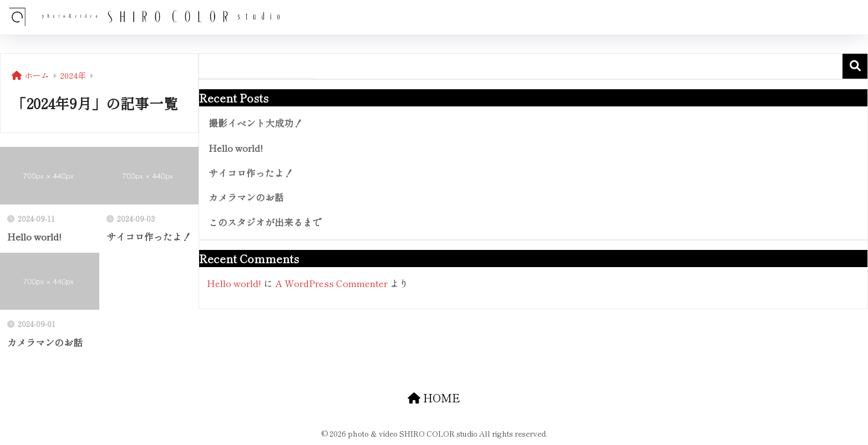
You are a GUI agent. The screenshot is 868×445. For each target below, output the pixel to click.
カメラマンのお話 (246, 197)
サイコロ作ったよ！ (251, 173)
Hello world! (236, 148)
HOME (434, 398)
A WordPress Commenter (331, 283)
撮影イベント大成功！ (256, 123)
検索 (855, 66)
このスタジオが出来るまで (265, 222)
